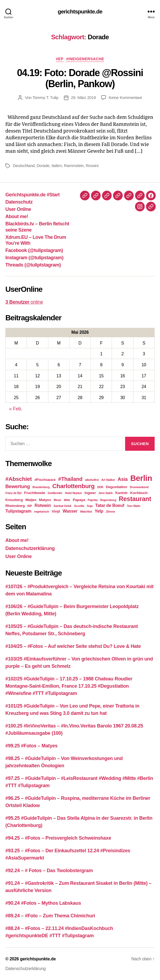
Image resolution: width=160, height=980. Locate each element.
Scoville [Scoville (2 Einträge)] (79, 506)
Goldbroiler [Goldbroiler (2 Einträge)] (55, 493)
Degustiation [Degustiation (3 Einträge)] (116, 487)
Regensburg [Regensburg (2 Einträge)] (108, 500)
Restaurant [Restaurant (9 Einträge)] (135, 499)
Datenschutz (19, 202)
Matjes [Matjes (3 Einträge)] (31, 500)
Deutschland (24, 166)
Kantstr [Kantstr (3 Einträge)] (122, 493)
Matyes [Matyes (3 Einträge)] (45, 500)
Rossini (92, 166)
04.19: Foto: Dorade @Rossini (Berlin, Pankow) (80, 78)
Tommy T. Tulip (45, 97)
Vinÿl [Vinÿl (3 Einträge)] (56, 511)
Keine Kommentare (125, 97)
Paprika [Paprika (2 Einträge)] (93, 500)
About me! (17, 216)
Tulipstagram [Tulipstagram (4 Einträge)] (18, 511)
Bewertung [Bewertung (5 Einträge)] (18, 487)
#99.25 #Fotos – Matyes (31, 746)
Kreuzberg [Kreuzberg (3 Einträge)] (14, 500)
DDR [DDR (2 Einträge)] (100, 487)
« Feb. (16, 409)
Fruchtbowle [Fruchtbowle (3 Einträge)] (35, 493)
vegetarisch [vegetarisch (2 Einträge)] (42, 512)
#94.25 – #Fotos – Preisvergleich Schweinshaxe (58, 838)
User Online (18, 209)
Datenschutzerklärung (30, 548)
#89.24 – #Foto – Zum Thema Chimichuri (50, 916)
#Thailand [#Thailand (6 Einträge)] (70, 479)
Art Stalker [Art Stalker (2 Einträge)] (108, 480)
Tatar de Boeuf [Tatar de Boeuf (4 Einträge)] (110, 505)
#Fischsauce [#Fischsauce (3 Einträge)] (45, 480)
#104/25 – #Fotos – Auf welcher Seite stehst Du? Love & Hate (73, 646)
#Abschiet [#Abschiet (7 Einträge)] (19, 479)
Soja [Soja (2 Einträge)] (90, 506)
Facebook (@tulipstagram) (34, 250)
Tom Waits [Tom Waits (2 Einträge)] (133, 506)
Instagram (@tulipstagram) (34, 258)
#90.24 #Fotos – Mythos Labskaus (43, 903)
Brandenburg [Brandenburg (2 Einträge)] (41, 487)
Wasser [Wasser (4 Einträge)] (70, 511)
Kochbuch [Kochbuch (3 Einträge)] (139, 493)
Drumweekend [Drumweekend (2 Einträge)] (139, 487)
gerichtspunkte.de (80, 11)
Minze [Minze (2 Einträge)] (57, 500)
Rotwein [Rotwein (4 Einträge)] (43, 505)
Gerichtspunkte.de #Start (32, 195)
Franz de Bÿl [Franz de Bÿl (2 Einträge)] (13, 493)
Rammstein (74, 166)
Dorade (43, 166)
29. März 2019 (84, 97)
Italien (57, 166)
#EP (60, 59)
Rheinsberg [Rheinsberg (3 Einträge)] (15, 506)
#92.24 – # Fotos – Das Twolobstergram (49, 871)
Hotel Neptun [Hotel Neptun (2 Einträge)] (73, 493)
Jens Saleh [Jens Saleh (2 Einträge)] (106, 493)
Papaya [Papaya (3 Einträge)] (79, 500)
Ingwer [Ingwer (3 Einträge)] (90, 493)
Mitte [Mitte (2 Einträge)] (67, 500)
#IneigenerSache (85, 59)
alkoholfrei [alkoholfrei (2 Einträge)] (92, 480)
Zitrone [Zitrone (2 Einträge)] (110, 512)
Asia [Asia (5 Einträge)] (123, 479)
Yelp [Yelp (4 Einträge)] (99, 511)
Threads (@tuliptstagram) (33, 265)
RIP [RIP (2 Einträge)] (30, 506)
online (24, 302)
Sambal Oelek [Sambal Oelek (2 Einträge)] (62, 506)
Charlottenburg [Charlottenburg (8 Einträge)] (74, 486)
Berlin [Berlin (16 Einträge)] (141, 478)
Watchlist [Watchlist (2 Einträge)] (86, 512)
